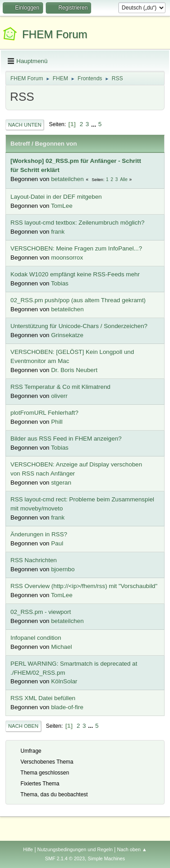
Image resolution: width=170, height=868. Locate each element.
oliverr (59, 396)
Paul (57, 543)
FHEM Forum (55, 34)
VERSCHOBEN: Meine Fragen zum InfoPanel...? (76, 248)
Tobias (60, 283)
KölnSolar (64, 681)
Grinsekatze (67, 335)
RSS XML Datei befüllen (43, 698)
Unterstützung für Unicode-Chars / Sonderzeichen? (79, 326)
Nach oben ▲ (132, 849)
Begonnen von (56, 144)
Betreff (20, 144)
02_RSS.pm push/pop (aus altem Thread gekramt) (78, 300)
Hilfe (28, 849)
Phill (57, 422)
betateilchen (68, 179)
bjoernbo (63, 569)
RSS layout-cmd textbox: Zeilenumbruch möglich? (78, 223)
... (95, 124)
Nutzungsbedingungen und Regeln (75, 849)
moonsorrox (67, 257)
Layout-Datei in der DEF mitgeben (56, 197)
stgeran (61, 483)
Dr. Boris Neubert (74, 370)
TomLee (61, 206)
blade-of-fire (67, 707)
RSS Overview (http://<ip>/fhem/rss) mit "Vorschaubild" (84, 586)
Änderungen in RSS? (39, 534)
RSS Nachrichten (34, 560)
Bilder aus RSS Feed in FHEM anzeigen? (66, 439)
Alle (124, 179)
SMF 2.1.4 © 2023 (65, 858)
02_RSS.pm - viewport (41, 612)
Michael (62, 647)
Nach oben (23, 726)
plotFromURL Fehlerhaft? (44, 413)
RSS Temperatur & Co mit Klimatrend (61, 387)
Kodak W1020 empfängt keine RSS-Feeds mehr (75, 274)
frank (58, 232)
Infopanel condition (36, 638)
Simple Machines (107, 858)
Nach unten (25, 125)
